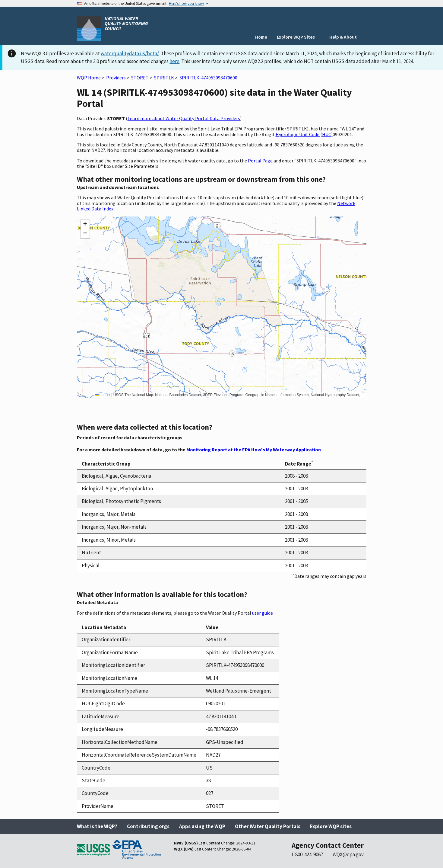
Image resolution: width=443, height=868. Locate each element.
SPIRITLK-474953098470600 (208, 78)
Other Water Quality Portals (268, 826)
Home (261, 37)
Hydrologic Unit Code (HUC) (304, 134)
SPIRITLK (164, 78)
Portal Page (260, 161)
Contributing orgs (148, 826)
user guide (263, 613)
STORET (140, 78)
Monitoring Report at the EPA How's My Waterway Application (254, 450)
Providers (116, 78)
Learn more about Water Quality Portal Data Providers (184, 118)
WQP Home (89, 78)
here (174, 61)
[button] (85, 225)
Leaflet (103, 395)
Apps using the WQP (202, 826)
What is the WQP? (97, 826)
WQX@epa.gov (348, 854)
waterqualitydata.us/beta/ (130, 53)
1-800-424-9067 (307, 854)
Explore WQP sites (331, 826)
